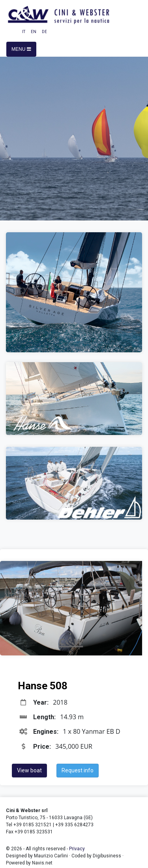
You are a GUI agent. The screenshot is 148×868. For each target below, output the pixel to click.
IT (24, 32)
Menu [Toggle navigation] (21, 49)
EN (34, 32)
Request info (78, 770)
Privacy (77, 849)
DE (44, 32)
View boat (29, 770)
